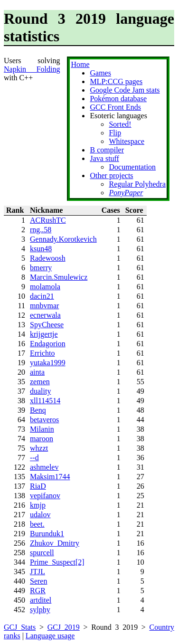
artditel (41, 600)
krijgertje (44, 334)
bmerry (41, 268)
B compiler (107, 150)
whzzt (39, 448)
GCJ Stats (20, 627)
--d (34, 458)
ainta (37, 372)
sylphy (40, 610)
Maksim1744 (50, 477)
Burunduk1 (47, 534)
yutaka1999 (48, 363)
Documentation (132, 167)
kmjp (38, 505)
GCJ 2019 (64, 627)
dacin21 (42, 296)
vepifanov (45, 496)
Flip (115, 133)
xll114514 (45, 401)
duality (40, 391)
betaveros (44, 420)
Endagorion (48, 344)
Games (100, 73)
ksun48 (41, 249)
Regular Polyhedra (137, 184)
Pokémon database (118, 99)
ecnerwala (45, 315)
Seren (38, 581)
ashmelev (44, 467)
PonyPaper (126, 193)
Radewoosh (48, 258)
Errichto (42, 353)
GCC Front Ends (115, 107)
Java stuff (104, 158)
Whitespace (126, 141)
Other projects (111, 175)
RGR (38, 591)
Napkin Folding (32, 69)
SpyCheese (47, 325)
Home (80, 64)
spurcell (42, 553)
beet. (37, 524)
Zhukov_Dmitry (55, 543)
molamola (45, 287)
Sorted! (120, 124)
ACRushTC (48, 220)
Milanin (42, 429)
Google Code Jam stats (125, 90)
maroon (42, 439)
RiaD (38, 486)
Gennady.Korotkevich (63, 239)
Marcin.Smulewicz (59, 277)
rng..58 (41, 230)
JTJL (37, 572)
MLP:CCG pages (116, 81)
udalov (40, 515)
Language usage (50, 636)
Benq (38, 410)
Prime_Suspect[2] (57, 562)
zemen (40, 382)
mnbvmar (44, 306)
